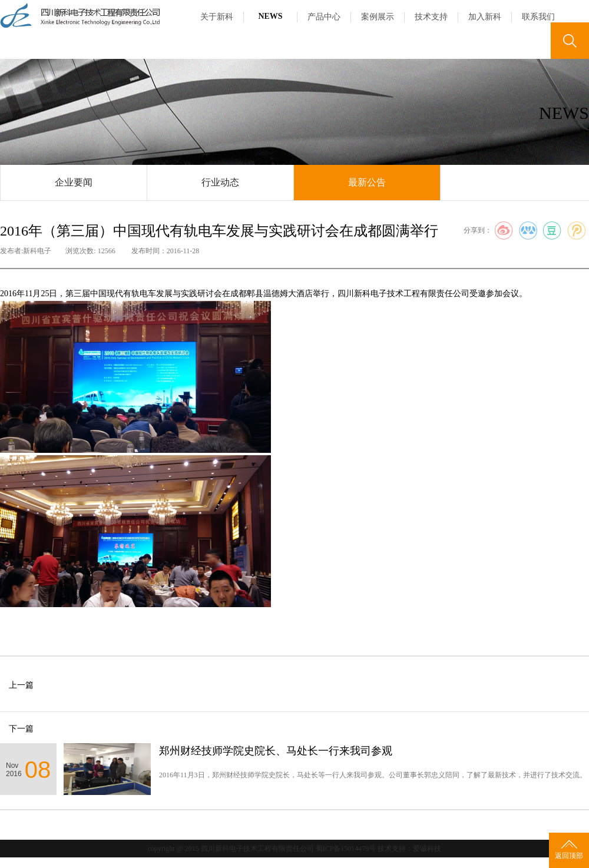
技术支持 (431, 17)
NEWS (270, 16)
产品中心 (324, 17)
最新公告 (367, 182)
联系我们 (538, 17)
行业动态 (220, 182)
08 (38, 770)
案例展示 (378, 17)
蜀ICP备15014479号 (346, 849)
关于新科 (217, 17)
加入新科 (485, 17)
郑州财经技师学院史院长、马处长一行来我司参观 (276, 751)
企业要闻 (74, 182)
